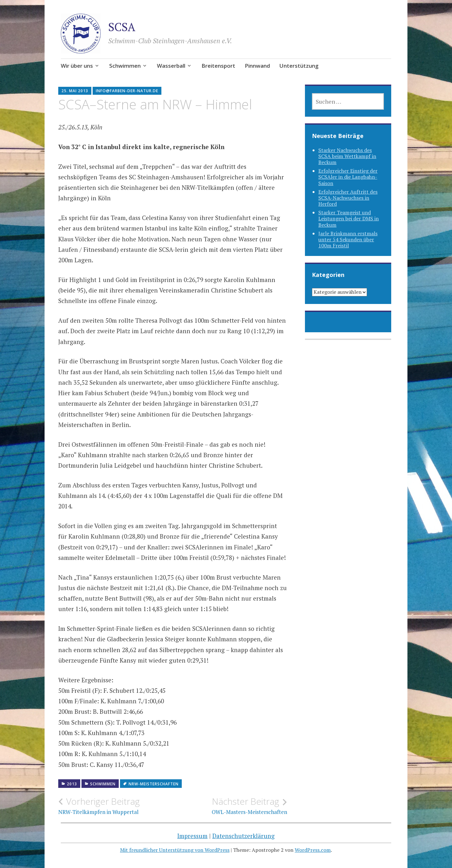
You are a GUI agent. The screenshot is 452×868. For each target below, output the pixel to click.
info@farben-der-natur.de (127, 91)
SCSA (122, 27)
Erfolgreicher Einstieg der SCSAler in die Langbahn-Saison (348, 177)
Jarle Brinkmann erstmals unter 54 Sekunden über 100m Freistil (348, 239)
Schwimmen (125, 66)
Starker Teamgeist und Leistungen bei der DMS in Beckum (349, 218)
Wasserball (171, 66)
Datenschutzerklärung (244, 836)
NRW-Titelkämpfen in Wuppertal (115, 806)
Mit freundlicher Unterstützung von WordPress (175, 850)
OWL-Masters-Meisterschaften (230, 806)
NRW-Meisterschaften (154, 784)
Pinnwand (257, 66)
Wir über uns (77, 66)
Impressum (192, 836)
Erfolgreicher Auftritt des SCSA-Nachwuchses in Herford (348, 198)
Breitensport (218, 66)
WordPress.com (313, 850)
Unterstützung (299, 66)
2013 (72, 784)
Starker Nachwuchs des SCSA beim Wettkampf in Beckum (347, 156)
